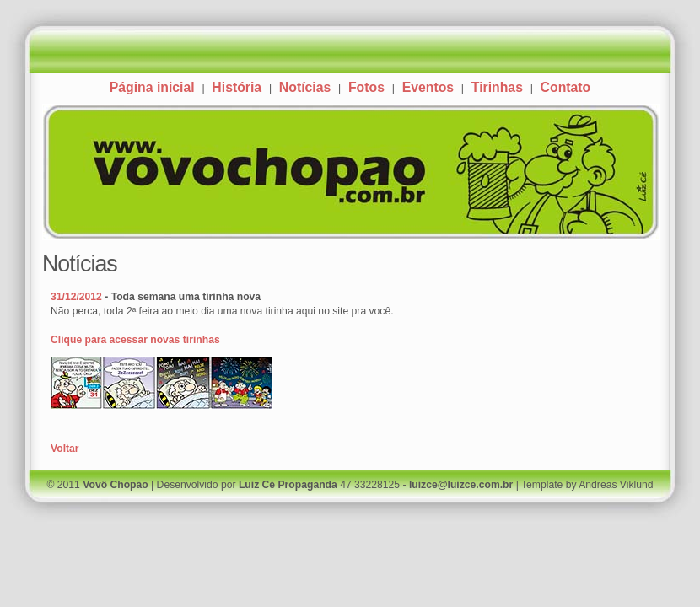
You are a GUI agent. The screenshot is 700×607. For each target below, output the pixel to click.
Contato (566, 87)
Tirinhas (497, 87)
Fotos (366, 87)
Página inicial (152, 87)
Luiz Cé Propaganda (288, 485)
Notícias (305, 87)
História (237, 87)
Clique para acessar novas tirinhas (135, 340)
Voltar (65, 449)
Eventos (428, 87)
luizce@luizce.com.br (461, 485)
